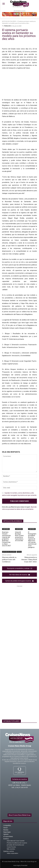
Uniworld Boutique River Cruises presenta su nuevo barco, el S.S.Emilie (19, 536)
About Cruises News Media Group (20, 815)
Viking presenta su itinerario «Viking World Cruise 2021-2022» (29, 560)
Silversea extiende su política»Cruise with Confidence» (9, 560)
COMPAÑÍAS (6, 529)
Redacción (8, 26)
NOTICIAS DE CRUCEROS (9, 21)
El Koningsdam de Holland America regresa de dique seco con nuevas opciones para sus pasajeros (32, 540)
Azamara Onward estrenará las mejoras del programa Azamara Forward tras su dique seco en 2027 (6, 539)
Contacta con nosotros (19, 779)
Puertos (19, 552)
